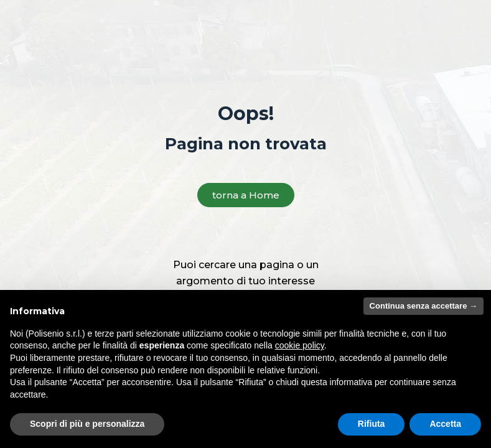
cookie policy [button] (300, 345)
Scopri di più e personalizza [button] (87, 424)
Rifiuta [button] (372, 424)
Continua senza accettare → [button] (423, 306)
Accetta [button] (445, 424)
